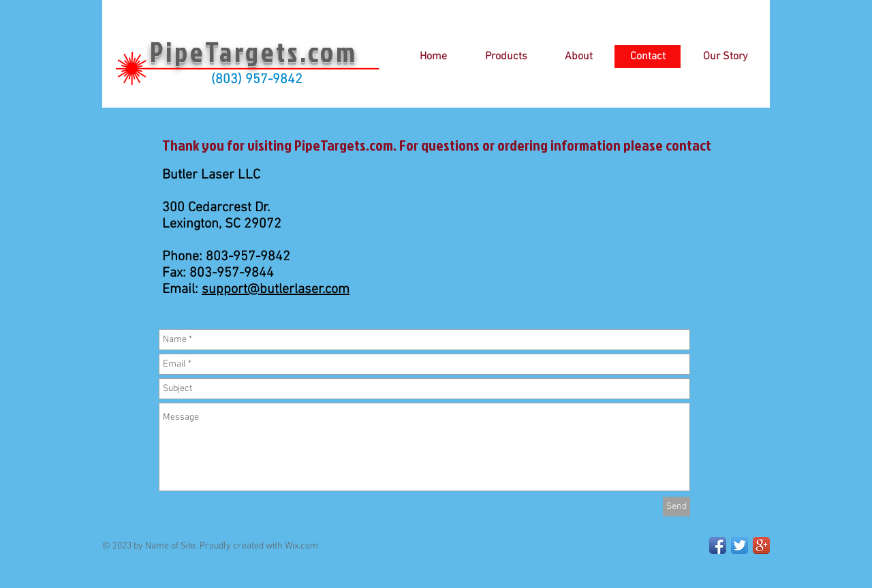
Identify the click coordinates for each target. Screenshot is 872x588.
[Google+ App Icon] (761, 545)
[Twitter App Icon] (739, 545)
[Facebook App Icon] (718, 545)
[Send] (676, 507)
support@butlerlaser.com (276, 290)
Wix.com (301, 546)
